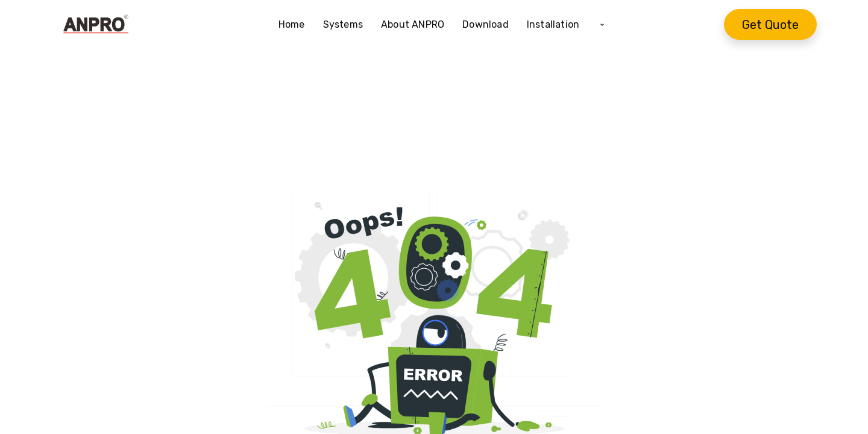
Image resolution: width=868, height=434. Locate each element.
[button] (602, 25)
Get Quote (770, 25)
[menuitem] (296, 25)
